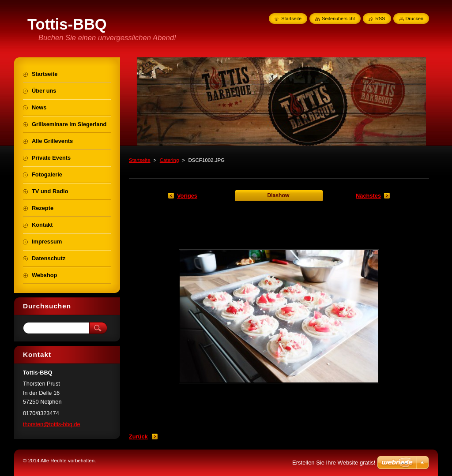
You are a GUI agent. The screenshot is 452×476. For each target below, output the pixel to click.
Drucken (415, 19)
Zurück (138, 437)
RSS (380, 19)
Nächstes (368, 196)
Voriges (187, 196)
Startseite (140, 160)
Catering (169, 160)
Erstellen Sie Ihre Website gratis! (334, 463)
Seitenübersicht (338, 19)
